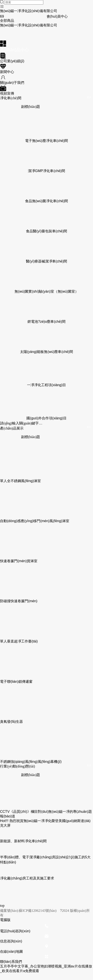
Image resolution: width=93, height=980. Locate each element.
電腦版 (5, 920)
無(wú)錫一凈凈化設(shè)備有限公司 (29, 11)
